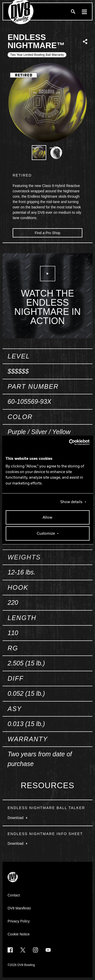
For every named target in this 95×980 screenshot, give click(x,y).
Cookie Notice (19, 934)
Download (17, 818)
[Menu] (84, 12)
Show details (71, 502)
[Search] (73, 12)
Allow (48, 517)
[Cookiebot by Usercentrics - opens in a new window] (68, 442)
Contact (14, 895)
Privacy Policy (19, 921)
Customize (46, 533)
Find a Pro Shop (48, 233)
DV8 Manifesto (19, 908)
